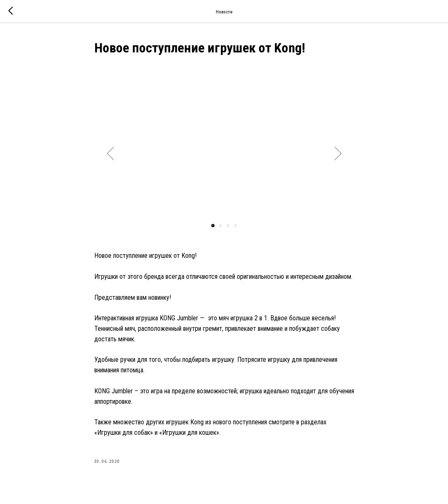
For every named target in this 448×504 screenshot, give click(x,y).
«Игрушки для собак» (124, 433)
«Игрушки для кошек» (189, 433)
